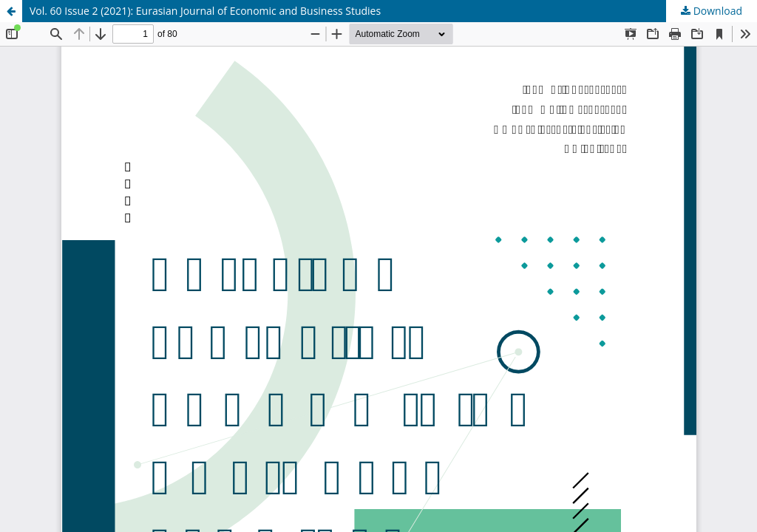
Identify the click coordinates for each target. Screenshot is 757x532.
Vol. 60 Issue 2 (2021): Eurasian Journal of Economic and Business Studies (205, 11)
